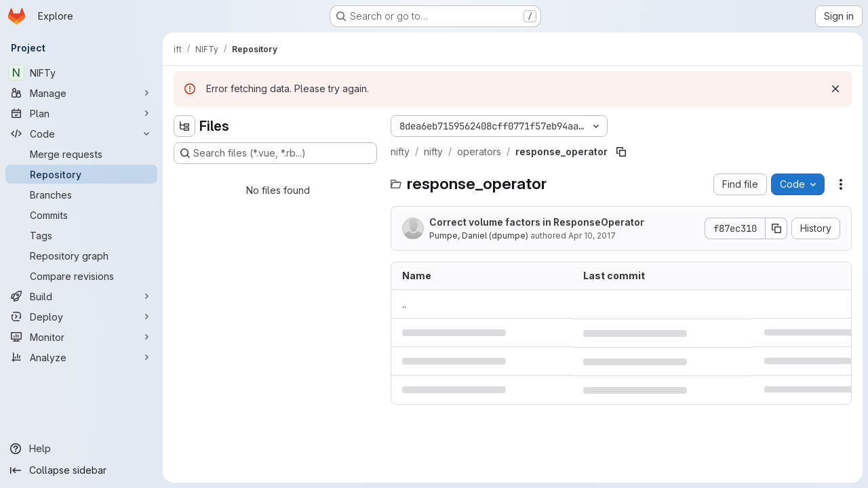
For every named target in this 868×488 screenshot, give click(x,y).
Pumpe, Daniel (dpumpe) (479, 236)
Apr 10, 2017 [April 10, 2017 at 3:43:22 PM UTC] (592, 236)
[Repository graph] (81, 256)
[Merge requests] (81, 154)
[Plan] (81, 113)
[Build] (81, 296)
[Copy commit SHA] (776, 228)
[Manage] (81, 93)
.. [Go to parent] (404, 304)
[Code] (81, 134)
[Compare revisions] (81, 276)
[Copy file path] (621, 152)
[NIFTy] (81, 73)
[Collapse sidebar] (81, 470)
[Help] (81, 449)
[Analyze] (81, 357)
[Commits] (81, 215)
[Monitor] (81, 337)
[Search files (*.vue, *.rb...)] (275, 153)
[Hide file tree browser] (184, 126)
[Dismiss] (835, 89)
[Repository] (81, 174)
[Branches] (81, 195)
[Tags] (81, 235)
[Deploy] (81, 317)
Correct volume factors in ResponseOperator (537, 222)
